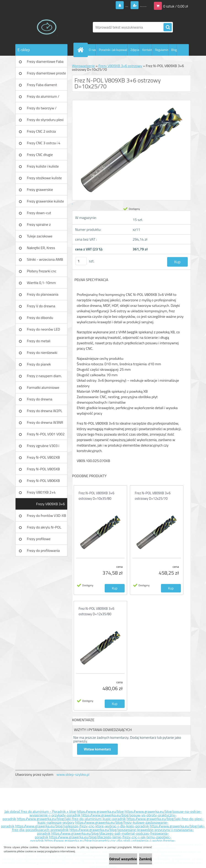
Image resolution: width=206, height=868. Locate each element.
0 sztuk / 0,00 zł (176, 5)
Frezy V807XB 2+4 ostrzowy (41, 494)
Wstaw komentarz (99, 749)
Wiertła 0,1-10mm (41, 283)
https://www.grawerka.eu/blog (100, 811)
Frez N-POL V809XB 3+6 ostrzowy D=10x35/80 (96, 496)
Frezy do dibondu (40, 318)
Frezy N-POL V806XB (43, 481)
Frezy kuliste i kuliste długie (43, 168)
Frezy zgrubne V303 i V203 (43, 447)
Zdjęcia (135, 50)
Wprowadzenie (83, 66)
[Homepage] (82, 50)
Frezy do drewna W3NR (45, 422)
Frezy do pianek (39, 364)
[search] (168, 27)
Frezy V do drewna (41, 306)
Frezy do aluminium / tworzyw (43, 98)
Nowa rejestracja (133, 5)
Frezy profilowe (39, 539)
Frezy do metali (39, 341)
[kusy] (81, 261)
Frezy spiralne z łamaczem (39, 226)
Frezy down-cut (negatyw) (39, 214)
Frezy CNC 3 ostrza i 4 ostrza (44, 145)
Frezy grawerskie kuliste (45, 201)
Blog (174, 50)
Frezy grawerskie (40, 189)
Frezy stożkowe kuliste (44, 178)
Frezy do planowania (43, 294)
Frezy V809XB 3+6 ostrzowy (50, 505)
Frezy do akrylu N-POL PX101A (44, 529)
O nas (92, 50)
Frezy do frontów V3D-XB (47, 516)
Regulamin (162, 50)
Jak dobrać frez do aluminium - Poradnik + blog (40, 811)
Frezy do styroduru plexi (45, 120)
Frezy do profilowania (43, 550)
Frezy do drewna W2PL (45, 411)
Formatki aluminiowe (43, 387)
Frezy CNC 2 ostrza (41, 131)
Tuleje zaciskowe (40, 236)
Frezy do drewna (40, 399)
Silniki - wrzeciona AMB (45, 259)
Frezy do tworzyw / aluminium (42, 110)
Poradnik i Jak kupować (113, 50)
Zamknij (140, 859)
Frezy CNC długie (40, 155)
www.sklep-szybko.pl (73, 774)
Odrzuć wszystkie (107, 859)
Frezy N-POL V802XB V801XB (43, 459)
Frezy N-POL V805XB (43, 469)
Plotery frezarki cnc (42, 271)
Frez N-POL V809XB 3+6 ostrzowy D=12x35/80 (96, 611)
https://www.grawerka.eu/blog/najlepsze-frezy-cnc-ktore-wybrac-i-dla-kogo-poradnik (82, 826)
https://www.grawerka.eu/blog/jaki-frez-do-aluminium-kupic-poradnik (71, 819)
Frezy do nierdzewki (42, 352)
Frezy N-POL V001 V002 (46, 434)
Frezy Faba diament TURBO (42, 86)
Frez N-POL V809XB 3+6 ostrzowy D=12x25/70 (153, 496)
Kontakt (147, 50)
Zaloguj (102, 5)
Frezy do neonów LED (44, 329)
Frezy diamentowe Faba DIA (45, 63)
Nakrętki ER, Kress (41, 248)
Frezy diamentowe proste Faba (47, 75)
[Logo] (47, 27)
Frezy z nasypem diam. (44, 376)
